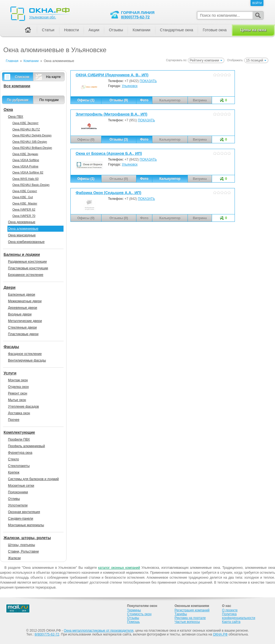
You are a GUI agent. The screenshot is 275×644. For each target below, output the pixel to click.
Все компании (17, 86)
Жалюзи (14, 558)
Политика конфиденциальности (239, 616)
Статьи (48, 30)
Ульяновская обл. (42, 17)
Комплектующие (19, 432)
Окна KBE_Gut (23, 197)
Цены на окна (253, 30)
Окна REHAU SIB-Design (30, 142)
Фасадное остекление (25, 354)
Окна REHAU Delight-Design (32, 135)
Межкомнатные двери (25, 301)
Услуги (10, 373)
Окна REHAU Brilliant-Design (32, 148)
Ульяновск (130, 86)
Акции (94, 30)
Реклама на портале (190, 618)
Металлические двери (25, 321)
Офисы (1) (86, 100)
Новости (71, 30)
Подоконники (18, 492)
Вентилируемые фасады (27, 360)
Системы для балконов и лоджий (33, 479)
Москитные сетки (21, 486)
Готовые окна (215, 30)
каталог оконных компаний (119, 568)
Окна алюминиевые (23, 229)
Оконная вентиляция (24, 512)
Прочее (14, 420)
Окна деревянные (22, 222)
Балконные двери (22, 295)
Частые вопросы (187, 622)
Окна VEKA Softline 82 (28, 172)
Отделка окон (18, 387)
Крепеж (14, 472)
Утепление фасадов (23, 407)
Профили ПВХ (19, 439)
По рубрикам (18, 100)
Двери (9, 287)
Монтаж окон (18, 380)
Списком (22, 77)
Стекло (13, 459)
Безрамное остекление (26, 275)
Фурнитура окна (20, 453)
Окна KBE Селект (25, 191)
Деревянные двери (23, 308)
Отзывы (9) (119, 100)
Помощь (133, 622)
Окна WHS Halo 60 (25, 179)
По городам (49, 100)
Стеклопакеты (19, 466)
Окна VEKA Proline (25, 166)
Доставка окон (19, 413)
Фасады (11, 347)
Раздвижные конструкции (27, 262)
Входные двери (20, 314)
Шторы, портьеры (21, 545)
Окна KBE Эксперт (25, 123)
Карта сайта (231, 622)
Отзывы (116, 30)
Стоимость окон (139, 614)
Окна (8, 110)
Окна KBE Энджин (25, 154)
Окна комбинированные (26, 242)
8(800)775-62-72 (135, 17)
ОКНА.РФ (220, 634)
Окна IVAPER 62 (24, 209)
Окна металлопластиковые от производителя (99, 631)
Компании (141, 30)
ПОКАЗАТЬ (148, 81)
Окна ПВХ (16, 117)
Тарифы (181, 614)
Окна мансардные (22, 235)
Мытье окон (17, 400)
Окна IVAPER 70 (24, 216)
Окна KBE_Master (25, 203)
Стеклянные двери (22, 327)
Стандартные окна (177, 30)
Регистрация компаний (192, 610)
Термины (134, 610)
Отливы (14, 499)
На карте (53, 77)
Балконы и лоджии (22, 254)
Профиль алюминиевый (26, 446)
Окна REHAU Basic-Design (31, 185)
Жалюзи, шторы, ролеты (27, 538)
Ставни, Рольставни (23, 551)
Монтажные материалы (26, 525)
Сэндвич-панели (21, 519)
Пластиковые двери (23, 334)
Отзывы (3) (119, 139)
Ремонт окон (18, 393)
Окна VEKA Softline (26, 160)
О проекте (230, 610)
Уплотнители (18, 505)
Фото (144, 100)
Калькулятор (170, 179)
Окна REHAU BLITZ (26, 129)
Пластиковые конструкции (28, 268)
